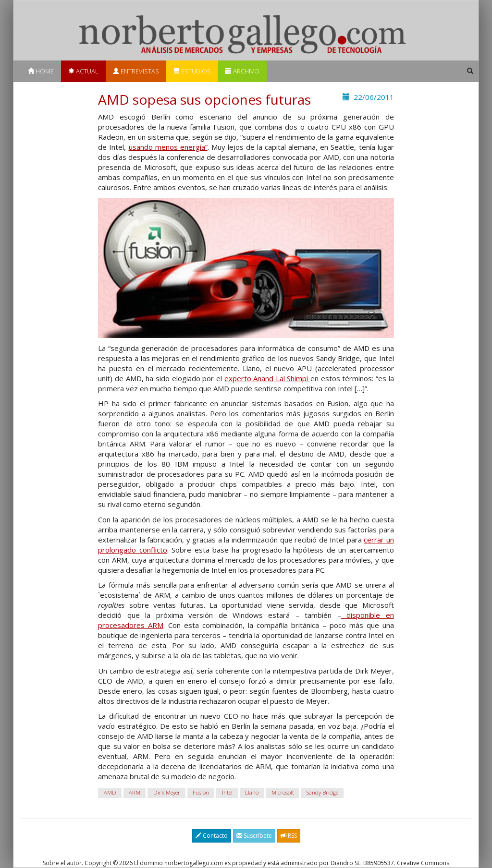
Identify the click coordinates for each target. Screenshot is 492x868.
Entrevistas (136, 71)
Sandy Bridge (322, 793)
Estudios (192, 71)
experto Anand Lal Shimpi (268, 378)
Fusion (201, 793)
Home (41, 71)
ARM (135, 793)
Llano (252, 793)
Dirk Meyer (167, 793)
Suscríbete (254, 836)
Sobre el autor (62, 863)
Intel (227, 793)
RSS (289, 836)
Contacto (212, 836)
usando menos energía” (168, 147)
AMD (110, 793)
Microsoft (283, 793)
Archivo (242, 71)
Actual (83, 71)
